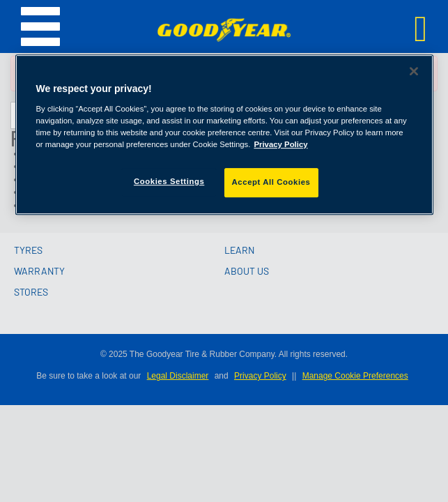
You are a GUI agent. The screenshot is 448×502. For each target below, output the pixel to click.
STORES (31, 292)
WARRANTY (39, 271)
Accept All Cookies (271, 182)
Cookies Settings (169, 181)
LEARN (239, 250)
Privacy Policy (260, 376)
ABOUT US (247, 271)
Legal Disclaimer (178, 376)
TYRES (28, 250)
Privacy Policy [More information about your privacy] (280, 144)
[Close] (414, 71)
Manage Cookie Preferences (355, 376)
